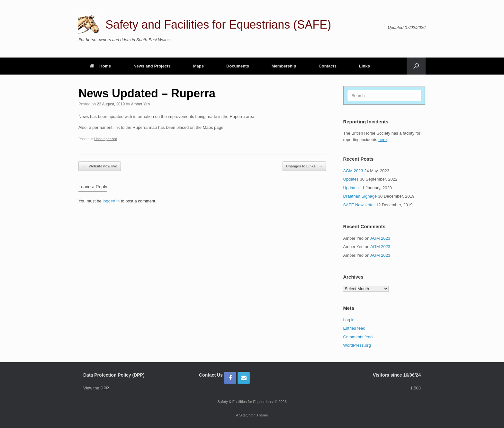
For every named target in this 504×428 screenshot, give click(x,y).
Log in (349, 320)
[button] (416, 66)
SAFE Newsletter (359, 205)
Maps (198, 66)
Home (100, 66)
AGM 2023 (353, 171)
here (382, 140)
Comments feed (358, 337)
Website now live (100, 166)
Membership (284, 66)
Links (364, 66)
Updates (351, 179)
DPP (105, 388)
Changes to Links (304, 166)
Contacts (328, 66)
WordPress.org (357, 345)
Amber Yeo (141, 104)
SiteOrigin (247, 415)
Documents (238, 66)
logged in (111, 201)
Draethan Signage (360, 196)
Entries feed (354, 328)
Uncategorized (106, 139)
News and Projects (152, 66)
